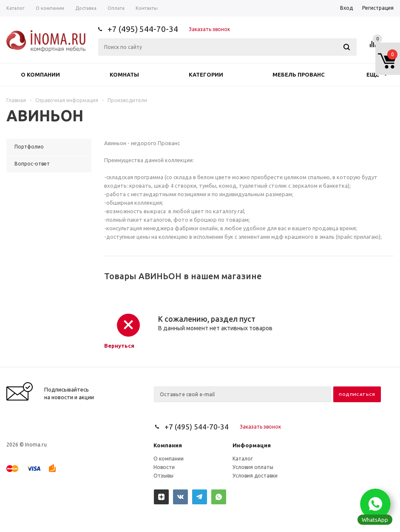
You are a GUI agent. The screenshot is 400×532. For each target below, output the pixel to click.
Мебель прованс (299, 74)
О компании (40, 74)
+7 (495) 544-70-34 (143, 29)
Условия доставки (255, 476)
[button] (375, 504)
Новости (164, 467)
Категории (206, 74)
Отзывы (163, 476)
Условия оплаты (253, 467)
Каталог (243, 459)
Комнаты (124, 74)
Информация (252, 445)
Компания (168, 445)
